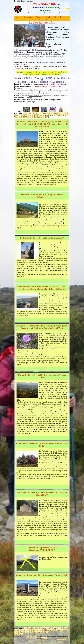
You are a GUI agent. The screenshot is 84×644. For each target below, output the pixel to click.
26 (17, 115)
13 (43, 113)
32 (30, 115)
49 (68, 115)
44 (57, 115)
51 (17, 117)
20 (58, 113)
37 (41, 115)
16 (49, 113)
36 (39, 115)
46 (61, 115)
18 (54, 113)
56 (28, 117)
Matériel (46, 17)
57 (30, 117)
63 (44, 117)
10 (36, 113)
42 (52, 115)
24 (67, 113)
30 (26, 115)
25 (15, 115)
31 (28, 115)
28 (22, 115)
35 (37, 115)
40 (48, 115)
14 (45, 113)
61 (39, 117)
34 (35, 115)
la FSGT (55, 17)
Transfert (45, 19)
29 (24, 115)
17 (52, 113)
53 (22, 117)
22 (62, 113)
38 (44, 115)
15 (47, 113)
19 (56, 113)
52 (19, 117)
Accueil (19, 17)
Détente (63, 17)
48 (65, 115)
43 (54, 115)
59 (35, 117)
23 (65, 113)
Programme (29, 17)
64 (46, 117)
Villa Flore (44, 638)
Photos (38, 17)
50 (15, 117)
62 (41, 117)
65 (48, 117)
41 (50, 115)
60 (37, 117)
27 (19, 115)
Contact (37, 19)
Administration (31, 637)
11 (39, 113)
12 (41, 113)
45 (59, 115)
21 (60, 113)
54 (24, 117)
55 (26, 117)
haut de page (19, 634)
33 (33, 115)
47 (63, 115)
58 (33, 117)
